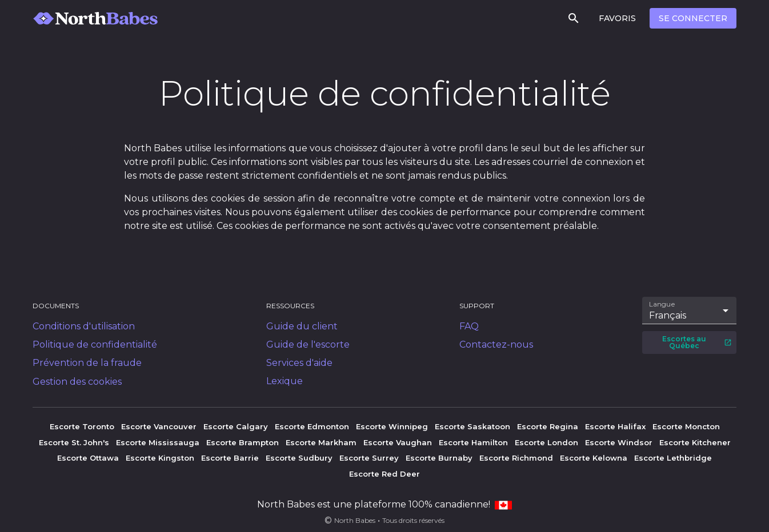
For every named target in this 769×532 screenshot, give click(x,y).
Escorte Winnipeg (392, 426)
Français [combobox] (668, 315)
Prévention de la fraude (87, 363)
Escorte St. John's (74, 442)
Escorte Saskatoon (472, 426)
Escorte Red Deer (384, 474)
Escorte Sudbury (299, 458)
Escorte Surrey (369, 458)
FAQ (469, 326)
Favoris (617, 18)
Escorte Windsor (619, 442)
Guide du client (302, 326)
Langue (662, 304)
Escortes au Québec (697, 342)
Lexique (285, 381)
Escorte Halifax (615, 426)
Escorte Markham (321, 442)
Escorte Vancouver (159, 426)
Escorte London (546, 442)
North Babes (355, 520)
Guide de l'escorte (308, 344)
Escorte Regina (548, 426)
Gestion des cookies (77, 382)
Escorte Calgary (236, 426)
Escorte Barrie (230, 458)
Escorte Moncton (686, 426)
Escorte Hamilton (473, 442)
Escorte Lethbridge (673, 458)
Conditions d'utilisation (84, 326)
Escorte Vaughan (398, 442)
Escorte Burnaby (439, 458)
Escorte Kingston (160, 458)
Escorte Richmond (516, 458)
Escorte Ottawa (88, 458)
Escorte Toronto (82, 426)
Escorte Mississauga (158, 442)
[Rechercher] (574, 18)
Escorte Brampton (243, 442)
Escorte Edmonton (312, 426)
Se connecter (693, 18)
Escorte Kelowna (594, 458)
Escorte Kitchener (695, 442)
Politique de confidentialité (95, 344)
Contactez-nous (496, 344)
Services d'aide (299, 363)
